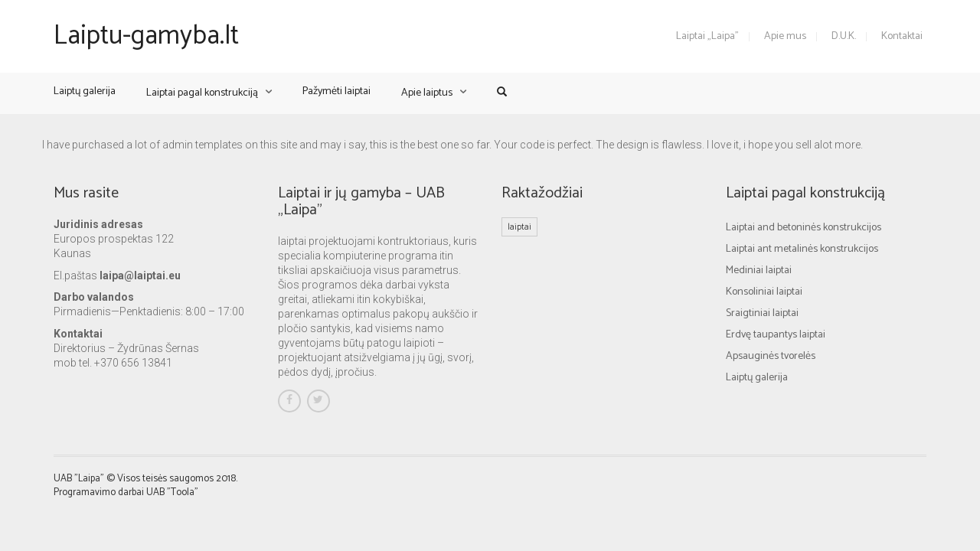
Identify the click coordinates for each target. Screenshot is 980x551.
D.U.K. (844, 36)
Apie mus (785, 36)
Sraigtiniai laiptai (762, 313)
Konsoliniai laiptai (764, 292)
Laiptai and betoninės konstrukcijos (804, 228)
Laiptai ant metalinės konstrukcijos (802, 249)
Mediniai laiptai (759, 271)
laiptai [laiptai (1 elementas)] (519, 227)
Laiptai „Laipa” (707, 36)
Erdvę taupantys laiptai (776, 335)
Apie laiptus (427, 93)
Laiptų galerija (85, 91)
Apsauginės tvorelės (771, 356)
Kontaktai (902, 36)
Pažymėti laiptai (336, 91)
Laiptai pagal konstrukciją (202, 93)
